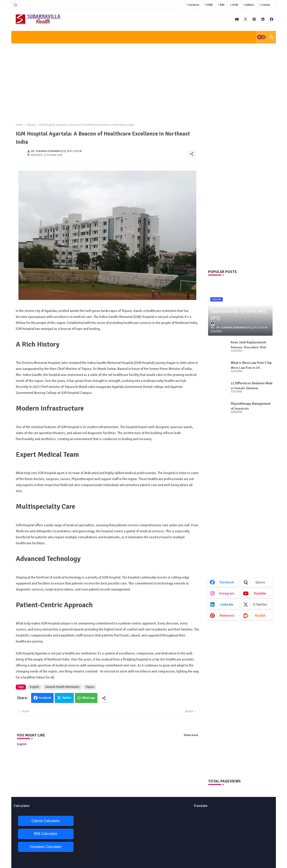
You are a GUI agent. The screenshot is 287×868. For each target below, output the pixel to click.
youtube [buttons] (260, 593)
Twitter (67, 698)
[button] (261, 37)
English (35, 687)
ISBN (209, 5)
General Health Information (62, 687)
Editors (249, 5)
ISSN (235, 5)
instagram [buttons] (227, 593)
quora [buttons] (260, 582)
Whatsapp (88, 698)
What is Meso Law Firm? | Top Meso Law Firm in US (251, 365)
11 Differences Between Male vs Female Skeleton (252, 386)
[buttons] (237, 19)
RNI (222, 5)
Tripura (31, 125)
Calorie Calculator (46, 821)
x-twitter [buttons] (260, 605)
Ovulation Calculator (46, 847)
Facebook (45, 698)
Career (265, 5)
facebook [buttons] (227, 582)
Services (193, 5)
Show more (191, 735)
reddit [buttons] (260, 616)
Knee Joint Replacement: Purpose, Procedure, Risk (249, 345)
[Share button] (104, 698)
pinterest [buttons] (227, 616)
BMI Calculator (46, 834)
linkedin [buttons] (227, 605)
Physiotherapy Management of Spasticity (251, 406)
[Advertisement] (144, 80)
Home (19, 125)
